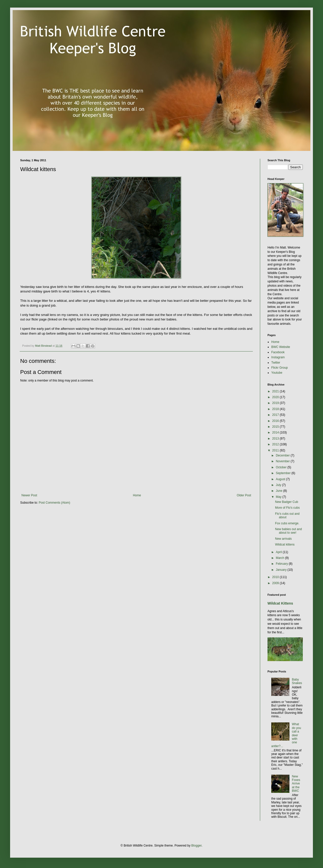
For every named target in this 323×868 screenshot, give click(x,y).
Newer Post (29, 495)
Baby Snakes (297, 681)
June (279, 491)
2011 (276, 450)
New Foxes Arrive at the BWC (296, 784)
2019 (276, 403)
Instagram (278, 357)
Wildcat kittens (285, 545)
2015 (276, 427)
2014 (276, 432)
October (282, 467)
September (284, 473)
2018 (276, 409)
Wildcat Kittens (280, 603)
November (283, 461)
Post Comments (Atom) (54, 503)
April (279, 552)
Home (137, 495)
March (280, 558)
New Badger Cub (287, 502)
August (281, 479)
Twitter (276, 363)
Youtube (277, 373)
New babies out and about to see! (288, 531)
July (279, 485)
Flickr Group (279, 368)
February (282, 564)
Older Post (244, 495)
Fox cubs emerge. (287, 523)
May (279, 497)
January (282, 570)
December (283, 455)
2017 (276, 415)
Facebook (278, 352)
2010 (276, 577)
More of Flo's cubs (287, 508)
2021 (276, 391)
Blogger (196, 846)
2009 (276, 583)
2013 (276, 439)
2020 (276, 397)
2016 (276, 421)
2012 (276, 444)
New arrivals (283, 539)
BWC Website (281, 347)
